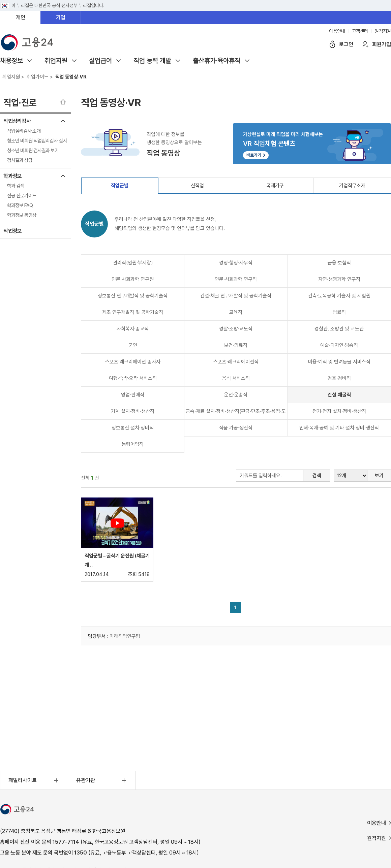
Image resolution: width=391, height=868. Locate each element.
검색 (317, 476)
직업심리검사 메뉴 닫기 (63, 121)
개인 (21, 17)
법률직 (339, 312)
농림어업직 (133, 444)
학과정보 (12, 176)
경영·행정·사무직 (236, 263)
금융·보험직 (339, 263)
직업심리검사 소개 (24, 131)
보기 (379, 476)
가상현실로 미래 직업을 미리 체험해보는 (312, 145)
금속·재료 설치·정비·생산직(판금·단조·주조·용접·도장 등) (236, 414)
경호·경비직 (339, 378)
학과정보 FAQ (20, 205)
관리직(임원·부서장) (133, 263)
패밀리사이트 (34, 780)
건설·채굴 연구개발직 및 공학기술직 (236, 296)
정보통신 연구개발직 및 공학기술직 (133, 296)
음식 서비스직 (236, 378)
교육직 (236, 312)
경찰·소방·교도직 (236, 329)
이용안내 (337, 31)
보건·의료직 (236, 345)
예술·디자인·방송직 (339, 345)
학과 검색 (16, 186)
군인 (133, 345)
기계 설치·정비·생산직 (133, 411)
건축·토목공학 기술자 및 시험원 (339, 296)
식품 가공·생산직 (236, 428)
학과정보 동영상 (22, 215)
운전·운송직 (236, 395)
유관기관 (102, 780)
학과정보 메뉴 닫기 (63, 176)
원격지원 (383, 31)
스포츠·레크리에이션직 (236, 362)
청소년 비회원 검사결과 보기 (33, 151)
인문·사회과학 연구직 (236, 279)
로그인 (346, 44)
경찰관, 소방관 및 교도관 (339, 329)
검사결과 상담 (20, 160)
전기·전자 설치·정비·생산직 (339, 411)
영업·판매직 (133, 395)
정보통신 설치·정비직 (133, 428)
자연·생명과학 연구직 (339, 279)
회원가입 (382, 44)
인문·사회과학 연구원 (133, 279)
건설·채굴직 (339, 395)
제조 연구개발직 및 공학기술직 (133, 312)
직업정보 (12, 231)
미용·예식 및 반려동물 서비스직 (339, 362)
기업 (61, 17)
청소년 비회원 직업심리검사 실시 (37, 141)
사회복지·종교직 (133, 329)
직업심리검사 (17, 121)
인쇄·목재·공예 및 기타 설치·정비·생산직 (339, 428)
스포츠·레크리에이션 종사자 (133, 362)
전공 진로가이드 (22, 196)
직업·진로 (20, 103)
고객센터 (360, 31)
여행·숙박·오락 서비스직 (133, 378)
